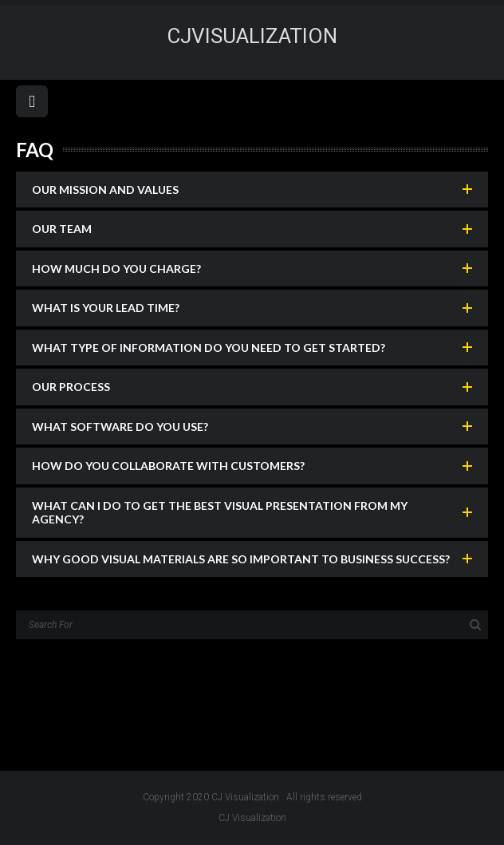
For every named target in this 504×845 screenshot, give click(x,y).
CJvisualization (252, 36)
